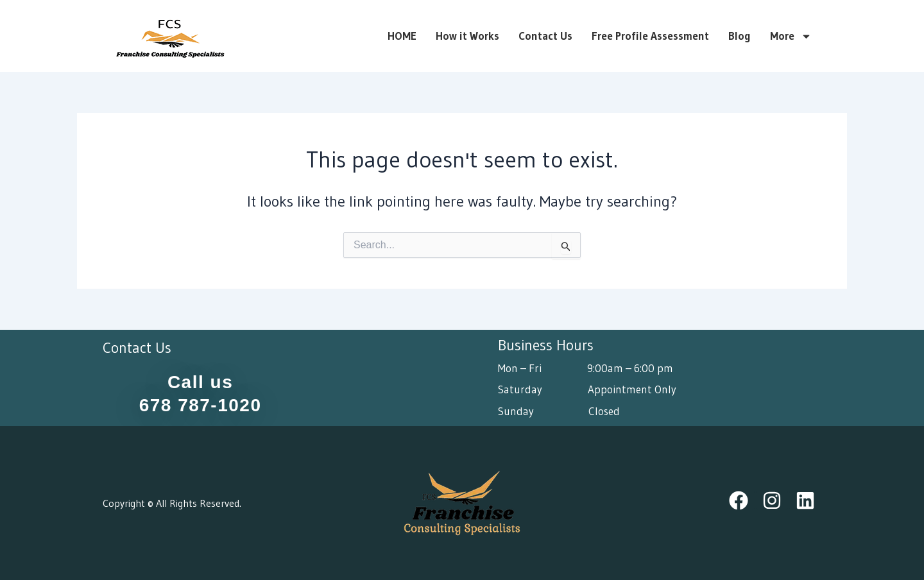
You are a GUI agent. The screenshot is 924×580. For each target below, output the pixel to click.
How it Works (467, 36)
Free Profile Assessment (650, 36)
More (791, 36)
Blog (740, 36)
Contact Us (545, 36)
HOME (402, 36)
